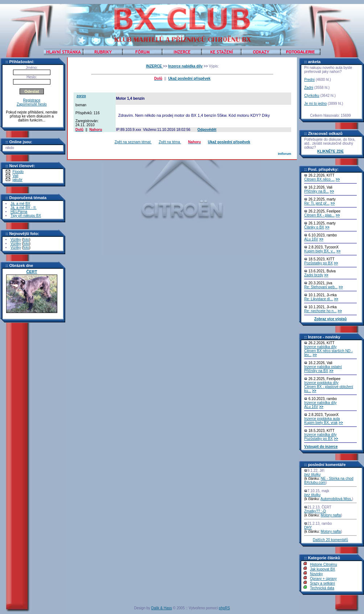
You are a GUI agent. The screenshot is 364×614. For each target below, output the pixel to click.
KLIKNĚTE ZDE (330, 151)
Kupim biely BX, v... (320, 251)
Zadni (309, 88)
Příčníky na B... (317, 191)
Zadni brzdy (314, 275)
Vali (16, 176)
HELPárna (19, 212)
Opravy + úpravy (323, 579)
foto (26, 240)
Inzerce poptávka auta (322, 419)
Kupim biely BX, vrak (321, 423)
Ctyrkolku (312, 96)
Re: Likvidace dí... (318, 299)
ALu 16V (311, 239)
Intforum (284, 154)
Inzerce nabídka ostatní (323, 367)
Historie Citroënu (323, 564)
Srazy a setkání (322, 583)
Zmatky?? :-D (315, 511)
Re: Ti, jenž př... (317, 203)
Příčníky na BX (316, 371)
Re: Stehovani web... (321, 287)
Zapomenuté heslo (32, 104)
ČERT (32, 272)
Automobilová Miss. (336, 499)
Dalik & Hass (162, 608)
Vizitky (16, 240)
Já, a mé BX (20, 204)
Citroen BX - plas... (319, 215)
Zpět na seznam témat (133, 142)
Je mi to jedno (315, 104)
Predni (309, 80)
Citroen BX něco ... (319, 179)
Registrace (32, 100)
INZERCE (155, 66)
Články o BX (314, 227)
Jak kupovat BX (322, 569)
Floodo (18, 172)
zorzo (81, 96)
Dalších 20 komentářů (330, 540)
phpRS (225, 608)
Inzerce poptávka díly (321, 383)
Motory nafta (331, 515)
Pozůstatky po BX (318, 263)
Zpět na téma (170, 142)
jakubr (18, 180)
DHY (308, 528)
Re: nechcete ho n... (320, 311)
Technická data (322, 588)
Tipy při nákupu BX (26, 216)
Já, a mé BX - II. (24, 208)
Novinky (317, 574)
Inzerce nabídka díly (185, 66)
